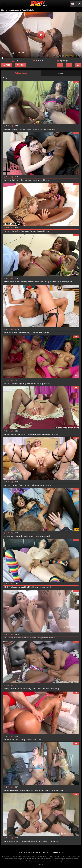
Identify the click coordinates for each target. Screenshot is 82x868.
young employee (66, 282)
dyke (41, 587)
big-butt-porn (27, 638)
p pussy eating (9, 536)
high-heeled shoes (33, 841)
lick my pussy (9, 689)
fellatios (39, 333)
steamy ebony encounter (30, 282)
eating (29, 689)
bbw (41, 129)
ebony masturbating (20, 129)
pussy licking (39, 536)
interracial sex (16, 282)
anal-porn (36, 638)
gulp (6, 180)
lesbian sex (26, 231)
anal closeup (45, 282)
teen (35, 740)
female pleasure (24, 485)
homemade (14, 740)
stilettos (39, 180)
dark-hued (47, 333)
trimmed (46, 231)
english (48, 536)
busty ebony (55, 282)
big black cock (43, 790)
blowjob (46, 180)
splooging (8, 231)
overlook (32, 180)
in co (51, 384)
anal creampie (32, 790)
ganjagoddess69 (24, 587)
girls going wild (46, 485)
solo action (35, 485)
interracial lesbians (11, 485)
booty (56, 841)
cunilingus (13, 587)
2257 (50, 852)
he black (15, 434)
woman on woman (53, 434)
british (23, 536)
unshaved (8, 129)
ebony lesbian (33, 129)
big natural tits (20, 689)
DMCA (44, 852)
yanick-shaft (45, 638)
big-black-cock (14, 180)
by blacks (41, 434)
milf (51, 841)
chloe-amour (14, 333)
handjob (7, 384)
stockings (15, 384)
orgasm (34, 231)
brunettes (23, 333)
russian (23, 841)
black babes (37, 689)
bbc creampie (9, 790)
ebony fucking (24, 434)
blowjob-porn (17, 638)
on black (7, 434)
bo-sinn (54, 638)
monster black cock (56, 790)
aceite (6, 740)
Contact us (22, 852)
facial (6, 333)
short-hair (24, 180)
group (17, 790)
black (40, 231)
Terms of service (34, 852)
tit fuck (7, 282)
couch (46, 129)
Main (3, 10)
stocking (30, 536)
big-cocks (32, 333)
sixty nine (35, 587)
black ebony (55, 689)
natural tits (16, 231)
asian (18, 536)
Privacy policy (59, 852)
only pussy (44, 384)
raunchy (22, 740)
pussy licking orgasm (12, 841)
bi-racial (52, 129)
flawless (30, 740)
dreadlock (48, 587)
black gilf (34, 434)
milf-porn (7, 638)
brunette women (33, 384)
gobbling (23, 384)
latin (40, 740)
